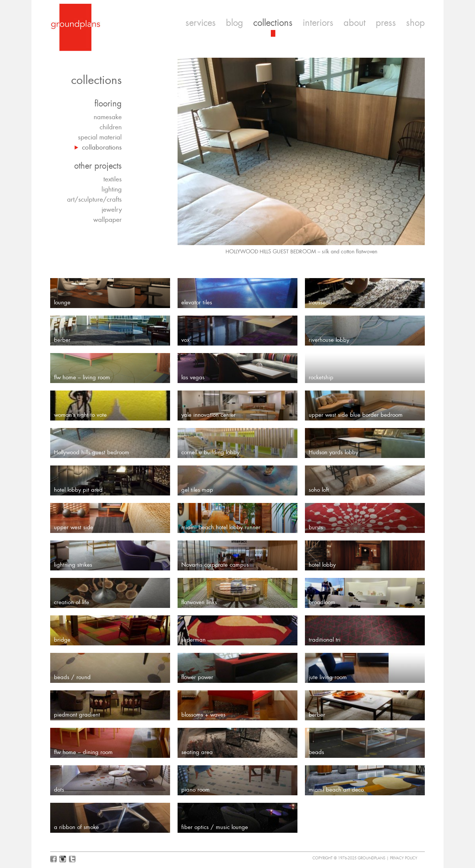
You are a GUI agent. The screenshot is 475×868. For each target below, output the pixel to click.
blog (235, 23)
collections (273, 23)
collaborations (102, 147)
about (355, 23)
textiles (113, 179)
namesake (108, 117)
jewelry (112, 210)
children (111, 127)
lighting (112, 189)
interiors (318, 23)
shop (415, 23)
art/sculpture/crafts (94, 199)
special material (100, 137)
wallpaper (108, 220)
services (201, 23)
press (386, 23)
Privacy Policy (404, 858)
